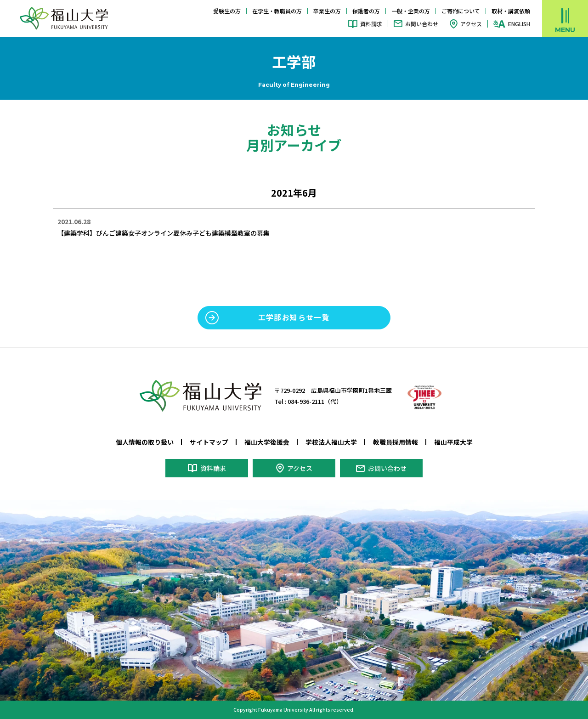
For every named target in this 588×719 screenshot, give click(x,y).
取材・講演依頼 (511, 11)
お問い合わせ (422, 24)
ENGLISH (519, 24)
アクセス (471, 24)
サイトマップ (209, 442)
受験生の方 (227, 11)
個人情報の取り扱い (145, 442)
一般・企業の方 (411, 11)
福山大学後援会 (267, 442)
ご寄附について (461, 11)
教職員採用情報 (396, 442)
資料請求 (371, 24)
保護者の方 (366, 11)
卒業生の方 (327, 11)
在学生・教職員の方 (277, 11)
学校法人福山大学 (331, 442)
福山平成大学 (453, 442)
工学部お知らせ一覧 (294, 317)
